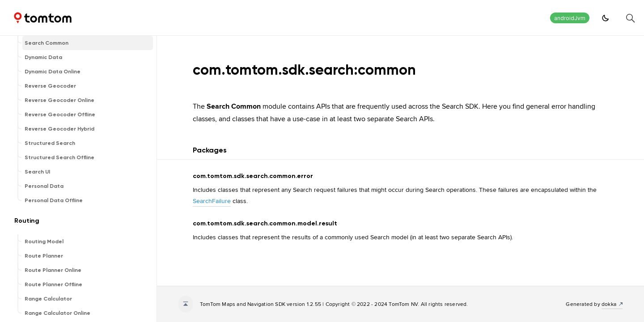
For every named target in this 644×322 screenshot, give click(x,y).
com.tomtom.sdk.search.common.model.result (265, 223)
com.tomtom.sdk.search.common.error (253, 176)
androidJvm (570, 18)
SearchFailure (212, 201)
